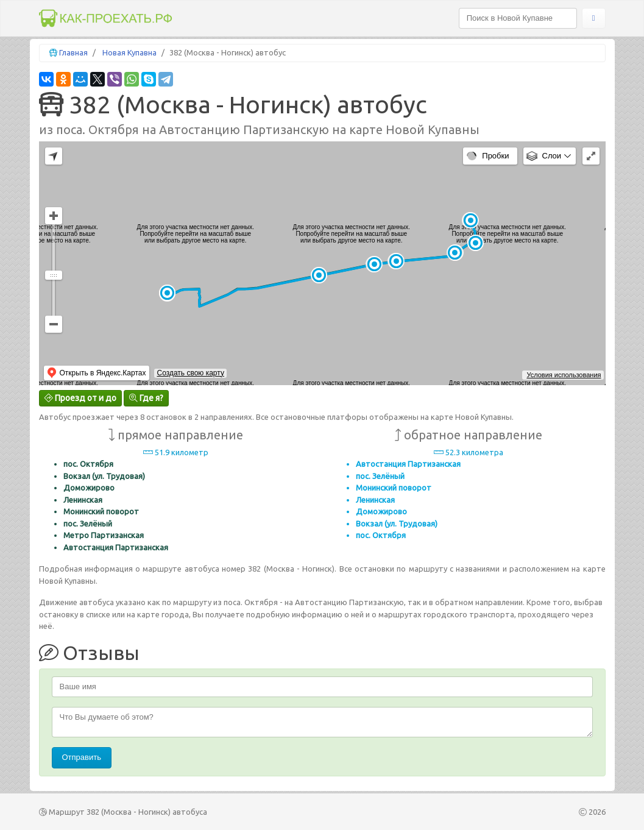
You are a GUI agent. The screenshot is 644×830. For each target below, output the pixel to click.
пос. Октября (88, 464)
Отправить (82, 757)
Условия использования (564, 375)
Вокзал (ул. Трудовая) (104, 476)
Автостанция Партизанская (116, 547)
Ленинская (83, 500)
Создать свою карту (190, 373)
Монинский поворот (101, 511)
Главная (73, 52)
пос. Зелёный (88, 523)
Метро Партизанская (104, 535)
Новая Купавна (129, 52)
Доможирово (89, 488)
